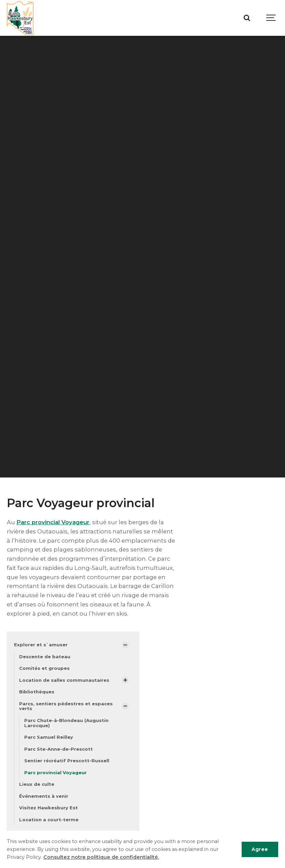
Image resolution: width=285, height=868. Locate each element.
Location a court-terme (49, 820)
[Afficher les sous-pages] (125, 645)
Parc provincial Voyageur (53, 522)
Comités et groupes (44, 668)
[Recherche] (247, 18)
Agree (260, 849)
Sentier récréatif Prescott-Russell (67, 761)
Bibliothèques (37, 692)
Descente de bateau (45, 657)
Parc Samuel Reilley (49, 737)
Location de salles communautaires (64, 680)
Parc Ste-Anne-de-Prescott (59, 749)
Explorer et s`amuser (41, 645)
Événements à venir (44, 796)
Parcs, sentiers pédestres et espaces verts (66, 707)
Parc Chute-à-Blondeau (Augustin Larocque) (66, 723)
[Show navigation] (271, 18)
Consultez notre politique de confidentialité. (101, 857)
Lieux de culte (37, 785)
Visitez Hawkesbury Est (48, 808)
